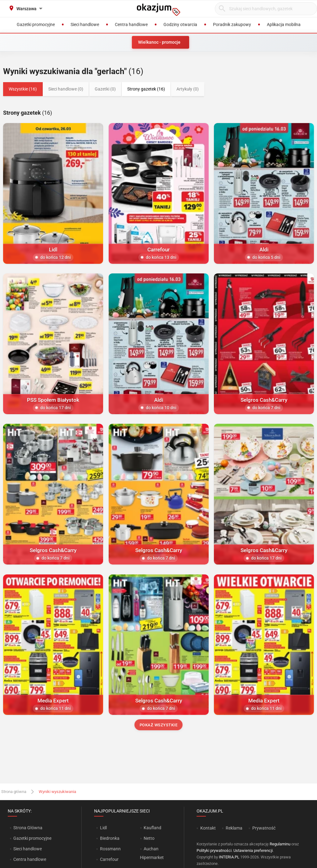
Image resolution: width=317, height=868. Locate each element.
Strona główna (14, 792)
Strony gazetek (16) (146, 89)
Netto (149, 838)
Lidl (103, 828)
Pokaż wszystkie (159, 725)
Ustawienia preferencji (253, 850)
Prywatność (264, 828)
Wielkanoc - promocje (159, 42)
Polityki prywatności (214, 850)
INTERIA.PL (229, 857)
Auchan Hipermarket (152, 853)
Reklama (234, 828)
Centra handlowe (30, 859)
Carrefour (109, 859)
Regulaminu (280, 844)
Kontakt (208, 828)
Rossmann (110, 849)
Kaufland (152, 828)
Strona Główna (28, 828)
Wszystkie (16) (23, 89)
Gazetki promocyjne (32, 838)
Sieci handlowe (28, 849)
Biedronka (110, 838)
